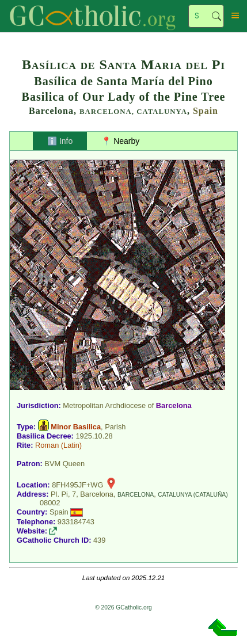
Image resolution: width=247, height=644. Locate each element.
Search (216, 16)
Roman (47, 445)
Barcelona (174, 405)
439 (99, 540)
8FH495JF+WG (77, 485)
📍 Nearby (120, 141)
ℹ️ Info (60, 141)
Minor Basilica (76, 427)
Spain (206, 111)
